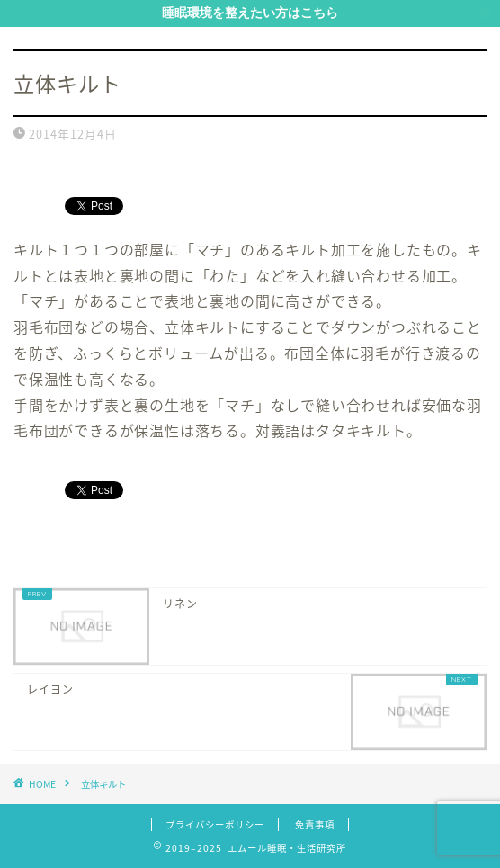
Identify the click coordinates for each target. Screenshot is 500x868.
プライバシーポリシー (215, 824)
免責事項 (315, 824)
